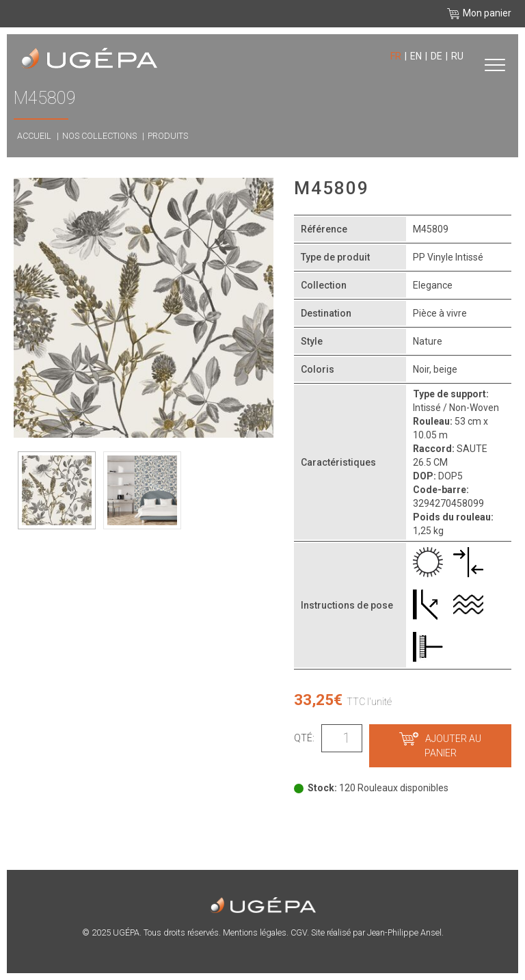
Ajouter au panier (440, 745)
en (416, 56)
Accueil (34, 136)
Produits (168, 136)
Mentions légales (255, 932)
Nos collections (99, 136)
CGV (299, 932)
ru (457, 56)
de (436, 56)
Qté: (304, 738)
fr (396, 56)
